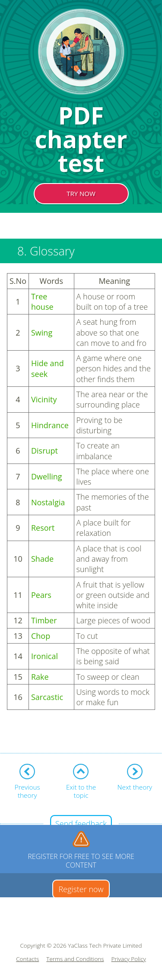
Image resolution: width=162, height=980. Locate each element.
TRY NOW (81, 193)
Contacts (27, 959)
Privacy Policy (129, 959)
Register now (81, 889)
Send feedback (81, 824)
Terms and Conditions (75, 959)
